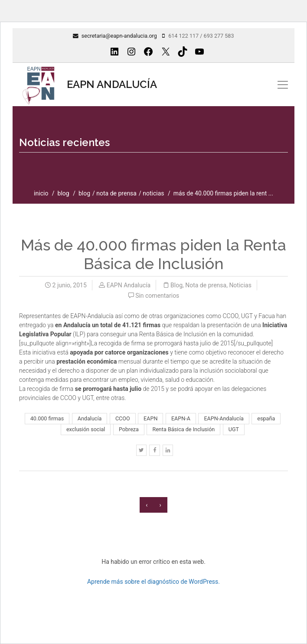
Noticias (153, 193)
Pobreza (129, 429)
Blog (84, 193)
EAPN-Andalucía (224, 418)
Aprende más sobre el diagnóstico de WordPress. (153, 582)
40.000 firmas (47, 418)
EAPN (150, 418)
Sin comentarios (157, 296)
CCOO (123, 418)
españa (266, 418)
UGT (234, 429)
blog (64, 193)
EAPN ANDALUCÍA (88, 85)
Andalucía (90, 418)
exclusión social (86, 429)
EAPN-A (181, 418)
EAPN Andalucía (129, 285)
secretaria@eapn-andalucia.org (119, 36)
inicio (41, 193)
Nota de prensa (116, 193)
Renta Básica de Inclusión (183, 429)
